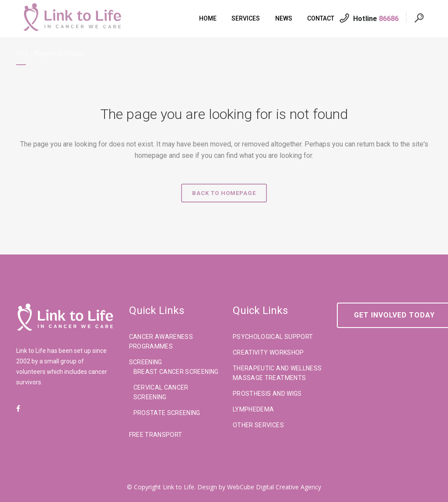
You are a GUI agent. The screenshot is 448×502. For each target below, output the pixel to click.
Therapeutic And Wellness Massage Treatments (277, 373)
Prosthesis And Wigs (267, 394)
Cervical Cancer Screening (161, 392)
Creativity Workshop (268, 352)
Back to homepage (224, 193)
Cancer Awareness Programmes (161, 342)
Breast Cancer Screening (176, 372)
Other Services (258, 425)
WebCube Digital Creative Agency (274, 487)
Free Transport (156, 435)
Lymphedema (254, 409)
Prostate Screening (167, 413)
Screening (146, 362)
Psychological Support (273, 337)
